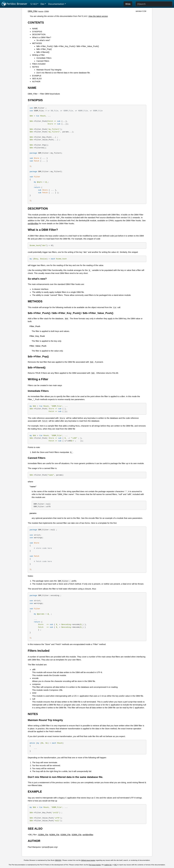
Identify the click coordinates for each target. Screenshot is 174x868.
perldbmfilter (33, 224)
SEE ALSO (37, 79)
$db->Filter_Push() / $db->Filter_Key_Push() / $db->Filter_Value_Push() (68, 46)
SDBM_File (77, 835)
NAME (35, 29)
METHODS (37, 43)
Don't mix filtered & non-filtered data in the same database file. (63, 73)
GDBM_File (43, 835)
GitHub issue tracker (88, 860)
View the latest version (98, 16)
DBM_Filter (33, 11)
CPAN (46, 11)
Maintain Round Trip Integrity (49, 70)
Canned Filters (43, 61)
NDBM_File (54, 835)
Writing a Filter (38, 55)
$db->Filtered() (43, 52)
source (41, 11)
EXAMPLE (37, 76)
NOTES (35, 67)
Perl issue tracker (95, 865)
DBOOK (58, 860)
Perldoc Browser (14, 4)
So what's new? (43, 40)
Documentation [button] (56, 4)
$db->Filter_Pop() (44, 49)
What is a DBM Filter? (42, 37)
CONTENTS (36, 23)
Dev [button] (42, 4)
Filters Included (39, 64)
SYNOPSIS (37, 32)
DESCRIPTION (39, 34)
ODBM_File (65, 835)
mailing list (108, 865)
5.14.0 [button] (34, 4)
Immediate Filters (44, 58)
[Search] (154, 4)
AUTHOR (36, 82)
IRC (116, 865)
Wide (128, 4)
